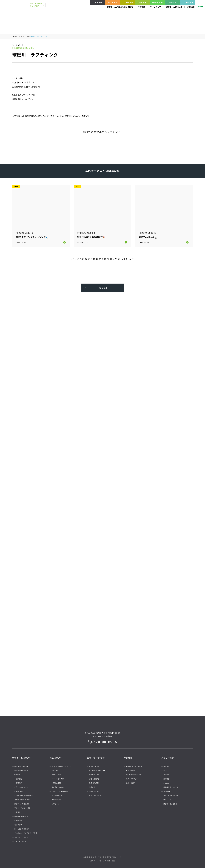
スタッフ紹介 (132, 782)
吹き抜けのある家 (59, 787)
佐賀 (113, 860)
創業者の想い (20, 820)
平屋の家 (55, 770)
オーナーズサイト (21, 841)
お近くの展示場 (95, 766)
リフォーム (113, 2)
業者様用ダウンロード (172, 787)
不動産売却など (158, 2)
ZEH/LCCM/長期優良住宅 (26, 795)
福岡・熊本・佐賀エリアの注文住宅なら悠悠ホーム (103, 857)
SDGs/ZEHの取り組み (23, 828)
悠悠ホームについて (174, 7)
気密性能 (20, 782)
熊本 (109, 860)
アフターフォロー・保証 (24, 807)
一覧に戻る (103, 286)
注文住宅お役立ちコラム (136, 774)
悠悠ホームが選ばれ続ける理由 (120, 7)
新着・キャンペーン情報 (135, 766)
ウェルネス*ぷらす (24, 787)
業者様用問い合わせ (171, 803)
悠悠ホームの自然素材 (23, 803)
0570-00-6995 (104, 741)
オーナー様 (98, 2)
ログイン (167, 770)
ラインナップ (156, 7)
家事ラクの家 (57, 799)
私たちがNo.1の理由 (22, 766)
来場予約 (167, 774)
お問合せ (191, 7)
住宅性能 (141, 7)
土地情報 (143, 2)
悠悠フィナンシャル (22, 837)
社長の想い (19, 824)
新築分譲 (127, 2)
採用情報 (187, 2)
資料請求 (167, 778)
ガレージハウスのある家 (61, 791)
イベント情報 (132, 770)
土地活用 (173, 2)
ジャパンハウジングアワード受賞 (27, 833)
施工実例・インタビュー (98, 770)
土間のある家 (57, 774)
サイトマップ (169, 799)
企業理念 (18, 812)
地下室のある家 (58, 795)
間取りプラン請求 (96, 795)
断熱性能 (20, 778)
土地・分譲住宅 (95, 778)
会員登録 (167, 766)
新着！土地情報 (95, 782)
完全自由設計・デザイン (24, 770)
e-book (167, 782)
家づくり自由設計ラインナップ (64, 766)
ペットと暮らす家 (59, 778)
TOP (14, 37)
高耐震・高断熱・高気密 (23, 799)
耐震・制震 (21, 791)
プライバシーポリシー (172, 795)
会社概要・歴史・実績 (22, 816)
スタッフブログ (23, 37)
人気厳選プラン (95, 774)
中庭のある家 (57, 782)
